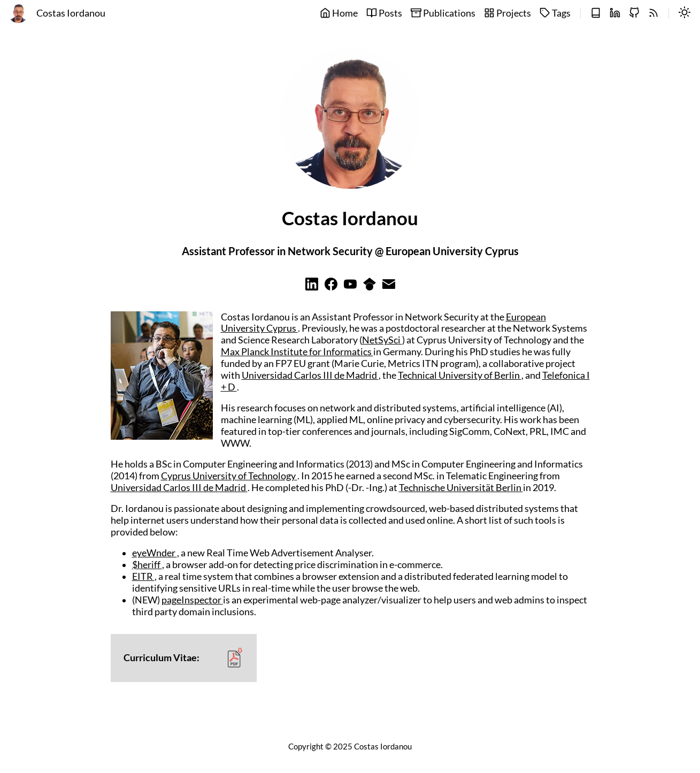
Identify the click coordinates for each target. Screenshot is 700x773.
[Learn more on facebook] (331, 287)
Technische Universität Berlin (461, 488)
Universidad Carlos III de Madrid (310, 375)
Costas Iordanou (71, 13)
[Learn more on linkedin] (312, 287)
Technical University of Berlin (460, 375)
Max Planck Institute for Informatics (297, 352)
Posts (384, 13)
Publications (443, 13)
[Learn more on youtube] (350, 287)
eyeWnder (155, 553)
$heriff (147, 565)
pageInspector (192, 600)
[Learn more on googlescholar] (370, 287)
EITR (143, 576)
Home (339, 13)
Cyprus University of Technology (229, 476)
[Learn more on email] (389, 287)
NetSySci (382, 340)
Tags (555, 13)
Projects (507, 13)
